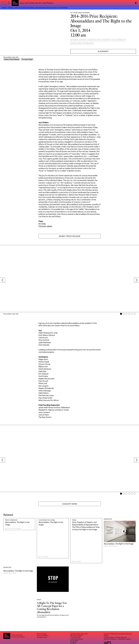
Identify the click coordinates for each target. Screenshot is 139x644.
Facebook (73, 628)
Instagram (73, 626)
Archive (82, 40)
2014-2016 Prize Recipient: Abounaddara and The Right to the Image (41, 8)
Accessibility (74, 624)
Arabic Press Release (12, 59)
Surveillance (76, 43)
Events (10, 8)
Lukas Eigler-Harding (124, 623)
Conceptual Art (94, 40)
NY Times (42, 223)
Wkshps (113, 623)
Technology (88, 43)
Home (4, 8)
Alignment (103, 51)
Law (113, 40)
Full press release (45, 226)
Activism (74, 40)
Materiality (121, 40)
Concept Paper (27, 59)
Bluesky (73, 630)
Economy (106, 40)
